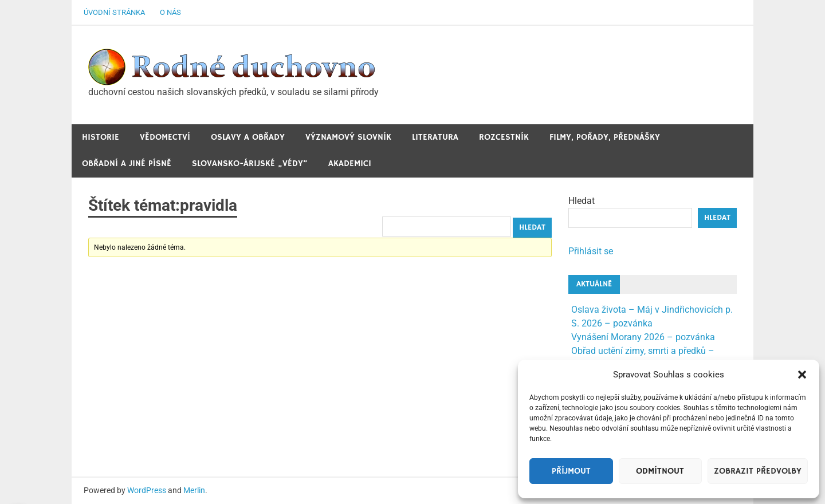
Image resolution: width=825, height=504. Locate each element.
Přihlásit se (591, 251)
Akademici (350, 164)
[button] (802, 375)
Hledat (582, 201)
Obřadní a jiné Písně (127, 164)
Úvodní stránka (114, 12)
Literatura (435, 137)
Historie (101, 137)
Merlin (194, 490)
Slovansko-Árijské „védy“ (250, 164)
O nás (170, 12)
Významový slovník (348, 137)
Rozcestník (504, 137)
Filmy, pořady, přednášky (605, 137)
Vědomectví (165, 137)
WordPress (147, 490)
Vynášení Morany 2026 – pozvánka (643, 337)
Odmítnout (660, 471)
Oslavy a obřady (248, 137)
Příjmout (571, 471)
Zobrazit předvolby (758, 471)
